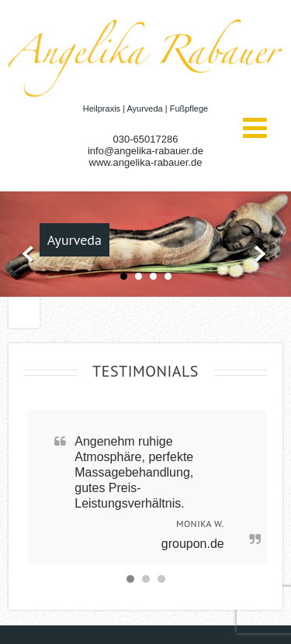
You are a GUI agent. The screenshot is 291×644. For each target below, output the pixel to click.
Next (267, 255)
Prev (24, 255)
